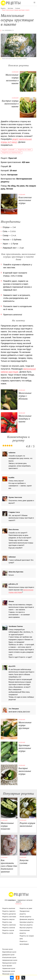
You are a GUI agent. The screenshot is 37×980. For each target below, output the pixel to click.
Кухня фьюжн (7, 966)
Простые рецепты (26, 925)
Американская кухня (10, 960)
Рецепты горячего (9, 911)
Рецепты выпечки (9, 908)
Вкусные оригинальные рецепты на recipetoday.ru (19, 894)
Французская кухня (9, 963)
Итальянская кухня (9, 957)
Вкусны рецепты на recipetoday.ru (11, 3)
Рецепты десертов (9, 914)
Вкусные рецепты (26, 928)
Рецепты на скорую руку (11, 153)
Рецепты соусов (8, 930)
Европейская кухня (9, 952)
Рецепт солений (8, 150)
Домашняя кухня (8, 955)
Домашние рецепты (27, 919)
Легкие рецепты (26, 917)
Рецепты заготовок (9, 917)
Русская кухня (7, 949)
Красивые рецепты (27, 922)
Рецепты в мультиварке (24, 943)
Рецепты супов (8, 933)
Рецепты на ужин (24, 150)
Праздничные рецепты (25, 913)
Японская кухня (8, 974)
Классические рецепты (25, 932)
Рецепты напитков (9, 925)
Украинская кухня (9, 968)
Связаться (18, 904)
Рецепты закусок (8, 919)
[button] (34, 3)
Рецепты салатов (9, 928)
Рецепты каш (7, 922)
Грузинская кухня (9, 971)
